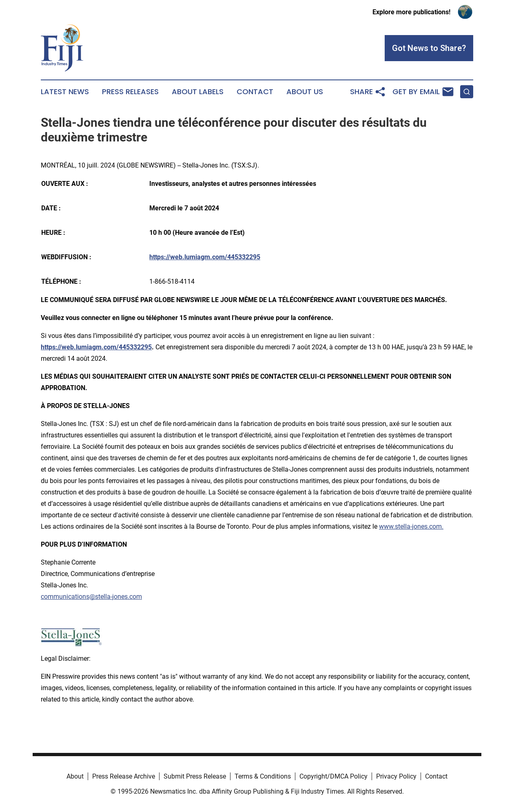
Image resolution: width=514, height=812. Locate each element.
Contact (255, 92)
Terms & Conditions (263, 776)
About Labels (198, 92)
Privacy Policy (396, 776)
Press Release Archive (124, 776)
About (75, 776)
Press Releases (130, 92)
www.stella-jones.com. (411, 526)
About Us (305, 92)
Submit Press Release (195, 776)
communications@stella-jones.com (91, 597)
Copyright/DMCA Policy (333, 776)
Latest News (65, 92)
